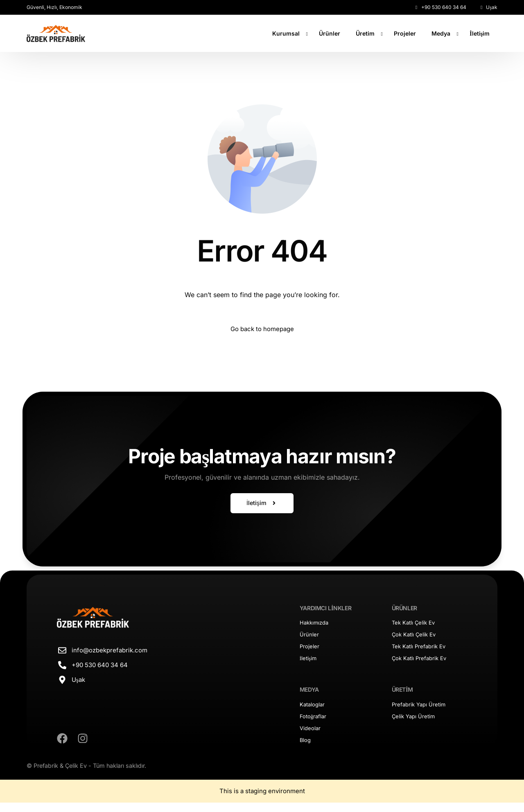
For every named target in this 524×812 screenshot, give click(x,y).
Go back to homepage (262, 330)
